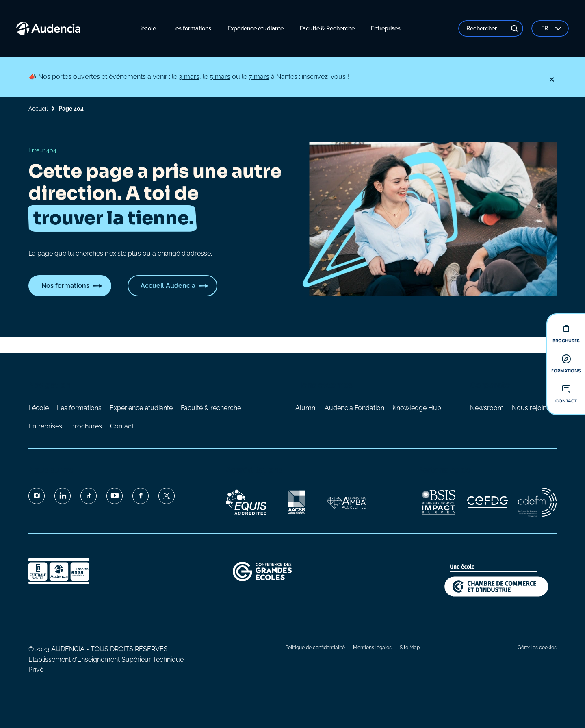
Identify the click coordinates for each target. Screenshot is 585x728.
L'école (39, 408)
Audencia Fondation (354, 408)
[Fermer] (552, 80)
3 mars (189, 77)
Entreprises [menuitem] (386, 28)
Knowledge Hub (417, 408)
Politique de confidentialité (315, 648)
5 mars (220, 77)
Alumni (306, 408)
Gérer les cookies (537, 648)
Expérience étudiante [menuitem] (256, 28)
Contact (122, 426)
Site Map (410, 648)
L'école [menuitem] (147, 28)
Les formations (79, 408)
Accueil (38, 109)
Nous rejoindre (534, 408)
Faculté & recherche (211, 408)
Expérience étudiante (141, 408)
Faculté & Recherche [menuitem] (327, 28)
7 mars (259, 77)
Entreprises (45, 426)
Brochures (86, 426)
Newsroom (487, 408)
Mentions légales (372, 648)
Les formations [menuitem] (192, 28)
